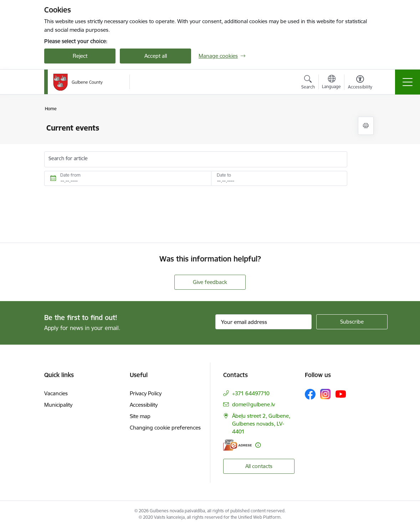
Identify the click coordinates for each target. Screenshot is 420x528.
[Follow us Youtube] (341, 394)
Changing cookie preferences (165, 428)
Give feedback (210, 282)
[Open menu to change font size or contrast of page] (360, 83)
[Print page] (366, 126)
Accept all (156, 56)
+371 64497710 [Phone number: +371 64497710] (251, 393)
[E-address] (237, 445)
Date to (224, 175)
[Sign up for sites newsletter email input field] (263, 322)
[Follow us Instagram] (326, 394)
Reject (80, 56)
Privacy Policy (146, 393)
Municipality (58, 405)
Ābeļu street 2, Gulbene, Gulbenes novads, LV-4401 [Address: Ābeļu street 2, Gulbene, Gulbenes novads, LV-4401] (261, 424)
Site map (140, 416)
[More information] (258, 445)
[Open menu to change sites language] (331, 83)
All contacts (259, 466)
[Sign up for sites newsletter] (352, 322)
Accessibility (144, 405)
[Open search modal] (308, 83)
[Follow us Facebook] (310, 394)
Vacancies (56, 393)
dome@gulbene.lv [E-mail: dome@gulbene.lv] (253, 404)
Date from (70, 175)
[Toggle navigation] (408, 82)
